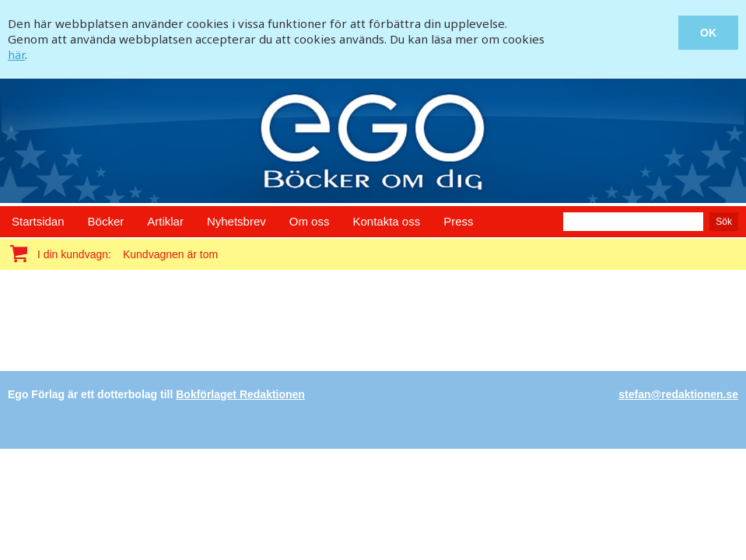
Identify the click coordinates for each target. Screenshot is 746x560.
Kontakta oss (386, 221)
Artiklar (165, 221)
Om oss (310, 221)
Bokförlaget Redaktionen (240, 394)
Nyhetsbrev (236, 221)
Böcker (106, 221)
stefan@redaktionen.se (678, 394)
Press (458, 221)
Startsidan (38, 221)
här (16, 54)
